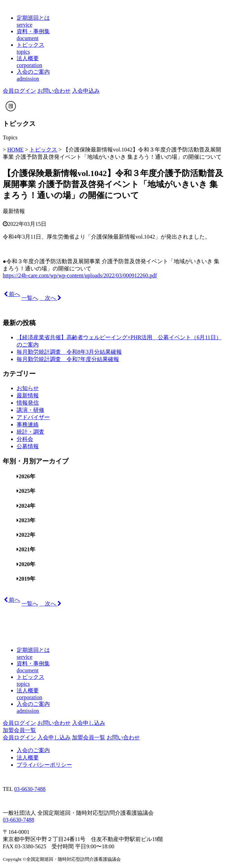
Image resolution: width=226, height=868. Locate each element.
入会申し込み (89, 723)
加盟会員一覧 (19, 730)
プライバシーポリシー (44, 765)
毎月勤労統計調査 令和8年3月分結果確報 (69, 352)
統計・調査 (30, 432)
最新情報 (14, 211)
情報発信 (28, 403)
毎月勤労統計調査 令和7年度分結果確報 (68, 359)
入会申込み (86, 91)
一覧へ (30, 298)
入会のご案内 (33, 750)
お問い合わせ (54, 91)
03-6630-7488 (30, 789)
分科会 (25, 439)
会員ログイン (19, 91)
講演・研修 (30, 410)
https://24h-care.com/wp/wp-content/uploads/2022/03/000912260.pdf (80, 275)
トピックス (43, 150)
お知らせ (28, 388)
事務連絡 (28, 424)
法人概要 (28, 758)
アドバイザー (33, 417)
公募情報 (28, 446)
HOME (15, 150)
